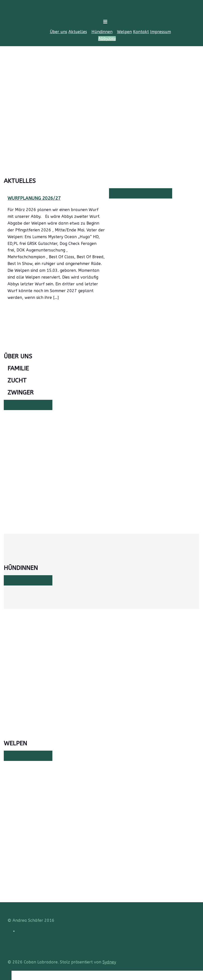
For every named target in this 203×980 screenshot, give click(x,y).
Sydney (109, 962)
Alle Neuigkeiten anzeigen (141, 193)
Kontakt (141, 32)
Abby (103, 39)
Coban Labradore (105, 7)
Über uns (59, 32)
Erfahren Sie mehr (28, 405)
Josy (112, 39)
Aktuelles (78, 32)
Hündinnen (102, 32)
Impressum (161, 32)
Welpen (124, 32)
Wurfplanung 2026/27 (34, 198)
